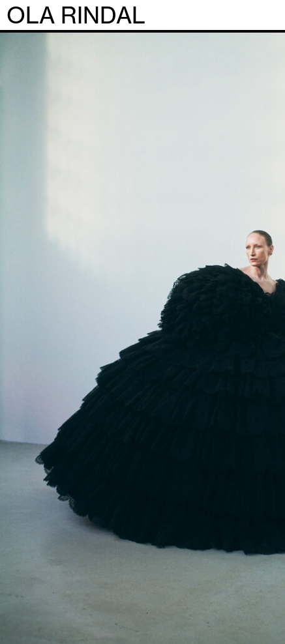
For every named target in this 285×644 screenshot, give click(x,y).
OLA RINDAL (76, 16)
